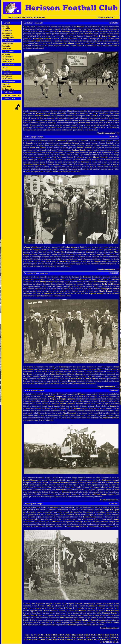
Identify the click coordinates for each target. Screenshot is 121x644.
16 (59, 635)
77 (108, 637)
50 (44, 637)
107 (92, 640)
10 (45, 635)
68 (87, 637)
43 (28, 637)
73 (99, 637)
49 (42, 637)
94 (54, 640)
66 (82, 637)
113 (111, 640)
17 (61, 635)
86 (35, 640)
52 (49, 637)
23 (75, 635)
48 (40, 637)
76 (106, 637)
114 (114, 640)
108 (95, 640)
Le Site (4, 68)
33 (99, 635)
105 (85, 640)
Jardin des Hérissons (71, 143)
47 (37, 637)
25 (80, 635)
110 (101, 640)
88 (40, 640)
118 (107, 642)
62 (73, 637)
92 (49, 640)
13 (52, 635)
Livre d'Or (6, 87)
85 (32, 640)
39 (113, 635)
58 (63, 637)
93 (51, 640)
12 (49, 635)
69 (89, 637)
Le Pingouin (7, 76)
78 (111, 637)
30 (92, 635)
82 (25, 640)
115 (117, 640)
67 (85, 637)
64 (78, 637)
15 (56, 635)
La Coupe (6, 70)
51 (47, 637)
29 (89, 635)
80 (115, 637)
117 (104, 642)
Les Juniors (6, 46)
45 (33, 637)
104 (82, 640)
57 (61, 637)
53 (52, 637)
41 (118, 635)
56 (59, 637)
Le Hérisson (7, 78)
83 (28, 640)
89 (42, 640)
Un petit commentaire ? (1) (108, 133)
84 (30, 640)
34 (101, 635)
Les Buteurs (7, 62)
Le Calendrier (7, 57)
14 (54, 635)
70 (92, 637)
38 (111, 635)
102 (75, 640)
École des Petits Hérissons (104, 36)
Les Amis (5, 84)
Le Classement (8, 59)
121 (117, 642)
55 (56, 637)
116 (101, 642)
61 (70, 637)
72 (96, 637)
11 (47, 635)
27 (85, 635)
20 (68, 635)
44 (30, 637)
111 (105, 640)
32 (96, 635)
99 (66, 640)
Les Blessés (6, 48)
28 (87, 635)
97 (61, 640)
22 (73, 635)
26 (82, 635)
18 (63, 635)
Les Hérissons (7, 44)
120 (114, 642)
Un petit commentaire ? (110, 500)
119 (111, 642)
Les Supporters (8, 38)
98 (63, 640)
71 (94, 637)
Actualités (6, 54)
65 (80, 637)
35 (104, 635)
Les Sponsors (7, 35)
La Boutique (7, 31)
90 (44, 640)
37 (108, 635)
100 (68, 640)
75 (104, 637)
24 (78, 635)
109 (98, 640)
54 (54, 637)
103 (78, 640)
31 (94, 635)
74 (101, 637)
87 (37, 640)
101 (72, 640)
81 (118, 637)
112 (108, 640)
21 (70, 635)
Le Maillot (6, 28)
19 (66, 635)
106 (88, 640)
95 (56, 640)
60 (68, 637)
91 (47, 640)
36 (106, 635)
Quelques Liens (8, 89)
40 (115, 635)
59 (66, 637)
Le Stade (5, 26)
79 (113, 637)
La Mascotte (7, 33)
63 (75, 637)
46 (35, 637)
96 (58, 640)
